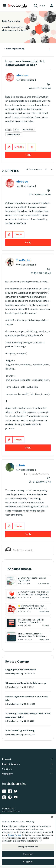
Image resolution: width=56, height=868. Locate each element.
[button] (9, 147)
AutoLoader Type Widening (20, 730)
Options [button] (50, 49)
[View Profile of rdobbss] (22, 75)
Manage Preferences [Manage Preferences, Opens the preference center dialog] (28, 847)
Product (7, 759)
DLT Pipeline (29, 130)
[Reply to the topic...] (32, 550)
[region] (28, 840)
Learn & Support (11, 764)
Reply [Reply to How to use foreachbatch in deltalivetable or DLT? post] (28, 155)
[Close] (52, 817)
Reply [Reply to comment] (28, 243)
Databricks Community (17, 6)
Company (7, 774)
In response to (37, 474)
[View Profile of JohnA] (20, 465)
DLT (17, 130)
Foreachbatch (14, 134)
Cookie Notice (15, 835)
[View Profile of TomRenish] (24, 260)
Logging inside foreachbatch (21, 670)
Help (42, 6)
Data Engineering (15, 49)
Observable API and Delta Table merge (26, 683)
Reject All (28, 854)
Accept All (28, 862)
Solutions (7, 769)
